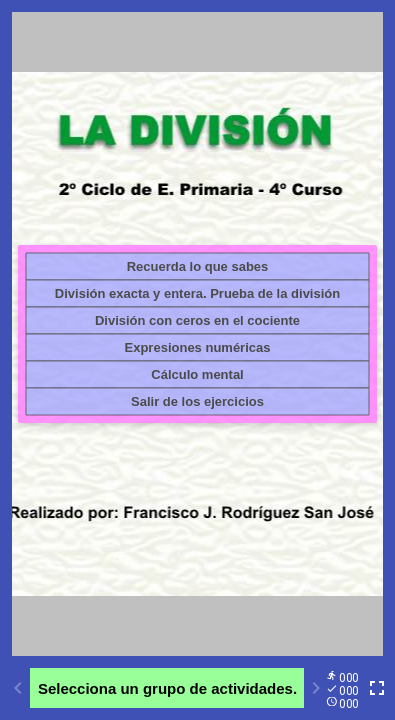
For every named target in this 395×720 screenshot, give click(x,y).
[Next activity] (316, 688)
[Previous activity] (18, 688)
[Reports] (346, 688)
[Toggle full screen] (377, 688)
